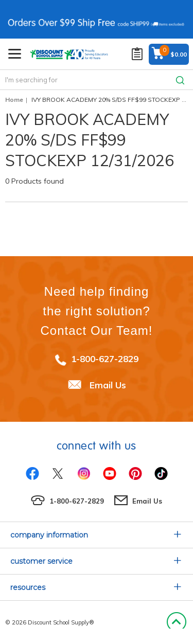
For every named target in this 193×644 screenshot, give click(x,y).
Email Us (108, 385)
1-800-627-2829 (105, 359)
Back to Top (176, 622)
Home (14, 100)
